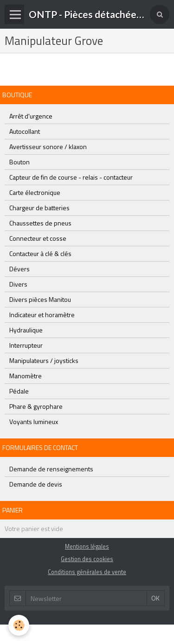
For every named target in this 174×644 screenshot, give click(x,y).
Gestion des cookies (87, 559)
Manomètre (26, 376)
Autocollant (25, 131)
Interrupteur (26, 345)
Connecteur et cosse (38, 238)
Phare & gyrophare (36, 406)
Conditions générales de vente (87, 572)
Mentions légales (87, 547)
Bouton (19, 162)
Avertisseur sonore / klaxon (48, 147)
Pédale (19, 391)
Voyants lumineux (34, 422)
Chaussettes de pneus (40, 223)
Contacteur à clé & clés (40, 253)
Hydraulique (26, 330)
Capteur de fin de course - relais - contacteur (71, 177)
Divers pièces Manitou (40, 299)
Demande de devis (36, 484)
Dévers (19, 269)
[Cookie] (19, 625)
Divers (18, 284)
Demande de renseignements (51, 469)
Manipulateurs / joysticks (44, 360)
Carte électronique (35, 192)
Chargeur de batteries (39, 208)
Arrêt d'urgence (31, 116)
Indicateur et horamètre (42, 315)
